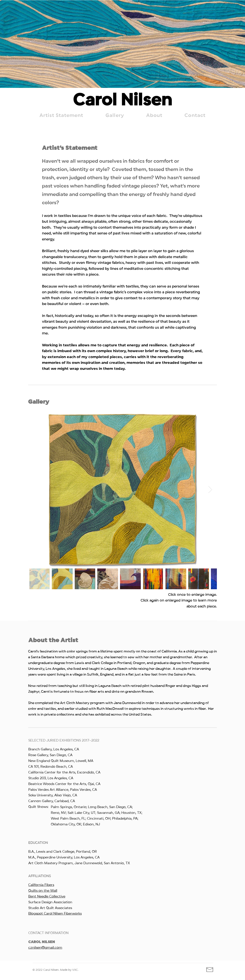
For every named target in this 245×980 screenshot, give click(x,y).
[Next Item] (210, 490)
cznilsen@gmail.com (45, 948)
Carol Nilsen (123, 101)
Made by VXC (69, 970)
